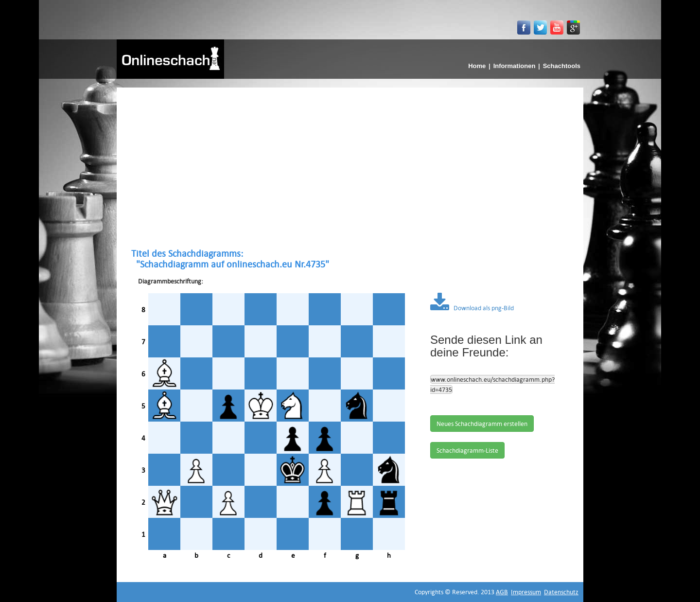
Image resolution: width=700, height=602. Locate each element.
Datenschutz (561, 592)
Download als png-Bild (472, 308)
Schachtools (562, 66)
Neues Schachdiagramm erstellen (482, 424)
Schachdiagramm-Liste (467, 450)
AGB (502, 592)
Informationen (515, 66)
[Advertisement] (350, 168)
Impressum (526, 592)
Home (477, 66)
